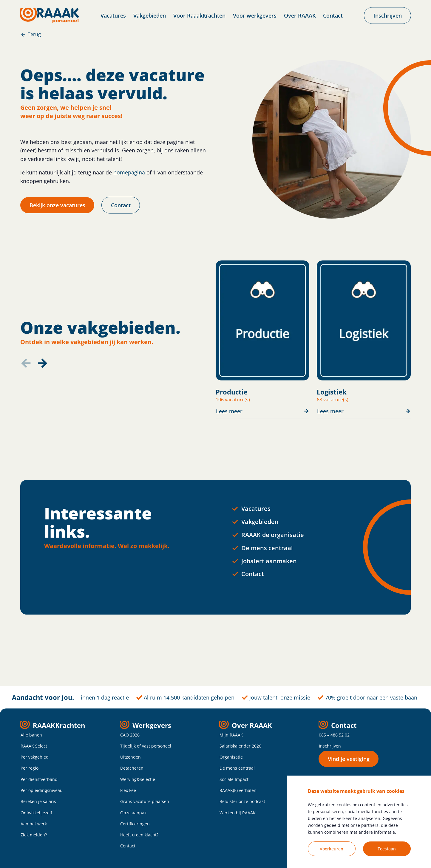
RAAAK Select (34, 746)
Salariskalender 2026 (240, 746)
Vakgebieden (150, 16)
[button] (42, 363)
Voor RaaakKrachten (199, 16)
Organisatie (231, 757)
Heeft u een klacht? (139, 835)
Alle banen (31, 735)
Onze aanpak (133, 813)
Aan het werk (34, 824)
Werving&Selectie (138, 779)
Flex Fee (128, 790)
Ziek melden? (34, 835)
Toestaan (387, 849)
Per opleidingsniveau (42, 790)
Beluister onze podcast (242, 801)
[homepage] (50, 16)
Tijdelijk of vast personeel (146, 746)
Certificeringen (135, 824)
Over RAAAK (300, 16)
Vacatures (113, 16)
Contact (333, 16)
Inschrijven (330, 746)
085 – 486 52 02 (334, 735)
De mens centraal (267, 548)
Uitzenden (130, 757)
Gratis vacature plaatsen (145, 801)
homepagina (129, 172)
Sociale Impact (234, 779)
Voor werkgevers (255, 16)
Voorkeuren (332, 849)
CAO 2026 (130, 735)
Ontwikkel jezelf (36, 813)
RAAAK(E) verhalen (238, 790)
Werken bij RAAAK (238, 813)
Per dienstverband (39, 779)
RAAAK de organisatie (273, 535)
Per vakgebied (35, 757)
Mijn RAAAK (231, 735)
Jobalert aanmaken (269, 561)
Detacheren (132, 768)
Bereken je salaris (38, 801)
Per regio (30, 768)
